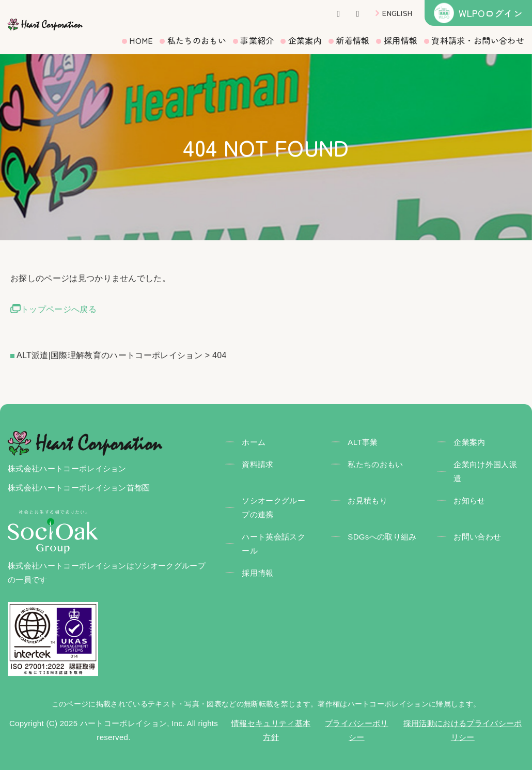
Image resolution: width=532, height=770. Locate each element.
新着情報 (353, 40)
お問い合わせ (477, 537)
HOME (141, 40)
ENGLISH (397, 13)
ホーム (254, 442)
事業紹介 (257, 40)
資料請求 (257, 464)
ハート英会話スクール (273, 544)
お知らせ (469, 501)
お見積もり (367, 501)
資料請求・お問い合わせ (478, 40)
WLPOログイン (491, 13)
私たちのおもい (197, 40)
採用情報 (401, 40)
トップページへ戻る (59, 309)
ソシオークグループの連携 (273, 507)
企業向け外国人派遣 (485, 471)
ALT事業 (363, 442)
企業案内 (305, 40)
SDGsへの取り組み (382, 537)
